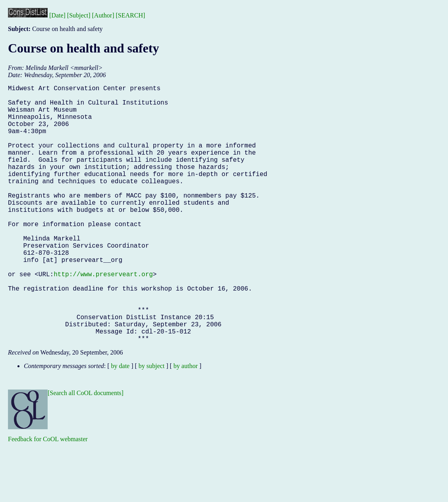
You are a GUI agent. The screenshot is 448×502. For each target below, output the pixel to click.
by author (186, 423)
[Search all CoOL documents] (86, 450)
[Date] (57, 15)
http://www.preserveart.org (103, 317)
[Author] (103, 15)
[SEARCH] (131, 15)
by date (121, 423)
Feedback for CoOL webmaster (48, 496)
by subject (152, 423)
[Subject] (79, 15)
